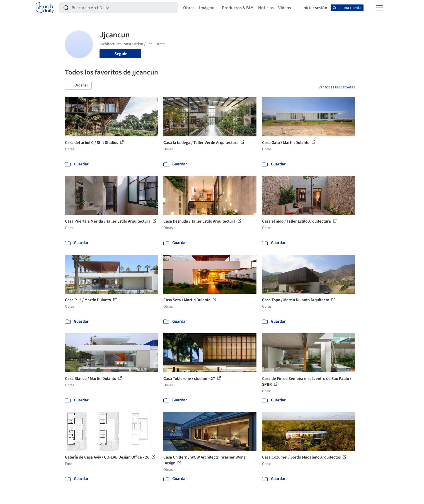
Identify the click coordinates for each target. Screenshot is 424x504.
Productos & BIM (238, 8)
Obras (189, 8)
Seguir (121, 54)
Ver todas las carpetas (337, 87)
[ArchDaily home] (45, 8)
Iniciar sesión (315, 8)
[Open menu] (379, 8)
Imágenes (208, 8)
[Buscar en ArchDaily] (123, 8)
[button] (78, 86)
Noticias (266, 8)
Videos (285, 8)
